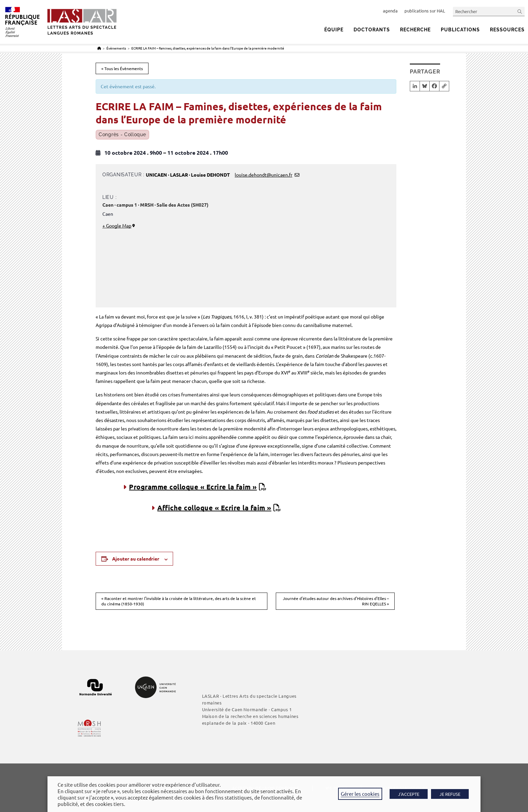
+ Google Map (117, 225)
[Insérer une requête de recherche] (489, 11)
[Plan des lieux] (312, 251)
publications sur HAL (425, 11)
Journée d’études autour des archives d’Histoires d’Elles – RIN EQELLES (336, 601)
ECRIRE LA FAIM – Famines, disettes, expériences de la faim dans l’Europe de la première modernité (208, 48)
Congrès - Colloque (122, 134)
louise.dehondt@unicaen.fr (263, 175)
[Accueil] (99, 48)
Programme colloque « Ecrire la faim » (193, 487)
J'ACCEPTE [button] (409, 794)
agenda (390, 11)
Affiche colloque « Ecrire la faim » (214, 508)
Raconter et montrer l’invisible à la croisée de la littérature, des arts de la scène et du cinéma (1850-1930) (179, 601)
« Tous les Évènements (122, 68)
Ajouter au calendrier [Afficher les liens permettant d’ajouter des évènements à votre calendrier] (136, 559)
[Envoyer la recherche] (520, 11)
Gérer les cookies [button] (360, 794)
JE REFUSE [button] (450, 794)
